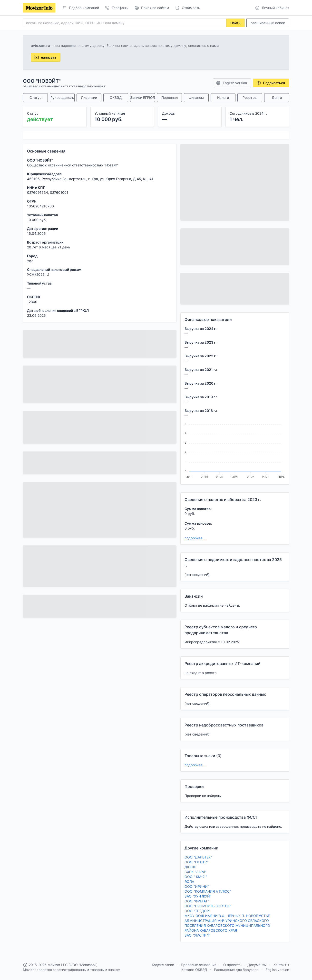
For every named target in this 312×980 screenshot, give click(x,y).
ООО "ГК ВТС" (196, 862)
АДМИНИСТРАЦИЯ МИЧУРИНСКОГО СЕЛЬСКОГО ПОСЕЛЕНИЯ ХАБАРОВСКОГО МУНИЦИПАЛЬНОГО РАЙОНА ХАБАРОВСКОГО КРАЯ (227, 925)
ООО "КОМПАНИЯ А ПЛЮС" (208, 891)
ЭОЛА (189, 882)
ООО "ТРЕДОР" (197, 911)
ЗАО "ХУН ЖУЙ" (198, 896)
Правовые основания (199, 965)
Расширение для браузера (236, 970)
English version (231, 83)
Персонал (170, 97)
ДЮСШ (190, 867)
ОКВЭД (116, 97)
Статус (35, 97)
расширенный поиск (268, 23)
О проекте (232, 965)
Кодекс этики (163, 965)
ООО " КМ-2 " (196, 877)
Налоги (223, 97)
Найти (235, 23)
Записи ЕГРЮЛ (143, 97)
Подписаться (271, 83)
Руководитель (62, 97)
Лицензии (89, 97)
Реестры (250, 97)
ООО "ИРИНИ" (197, 886)
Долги (277, 97)
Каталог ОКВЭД (194, 970)
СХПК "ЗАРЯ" (195, 872)
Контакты (281, 965)
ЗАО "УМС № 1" (197, 935)
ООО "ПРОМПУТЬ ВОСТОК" (208, 906)
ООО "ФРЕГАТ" (197, 901)
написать (45, 57)
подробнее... (195, 538)
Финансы (196, 97)
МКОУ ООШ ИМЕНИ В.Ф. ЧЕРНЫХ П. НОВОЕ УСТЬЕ (227, 916)
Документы (257, 965)
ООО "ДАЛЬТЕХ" (198, 857)
